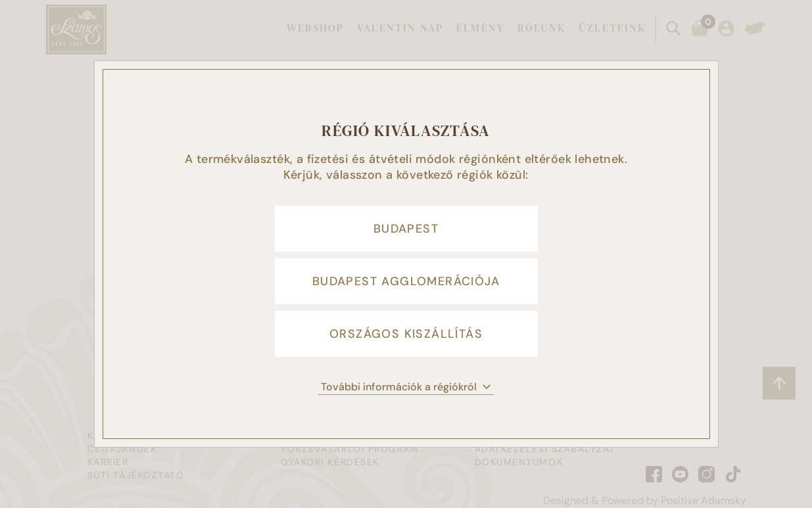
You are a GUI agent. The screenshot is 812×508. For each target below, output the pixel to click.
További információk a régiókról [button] (406, 387)
